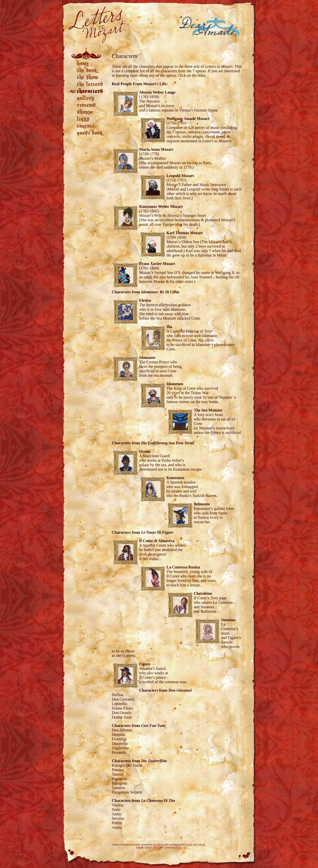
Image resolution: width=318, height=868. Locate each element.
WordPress (159, 845)
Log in (140, 847)
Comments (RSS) (172, 847)
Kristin (189, 845)
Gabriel (201, 845)
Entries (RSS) (152, 847)
